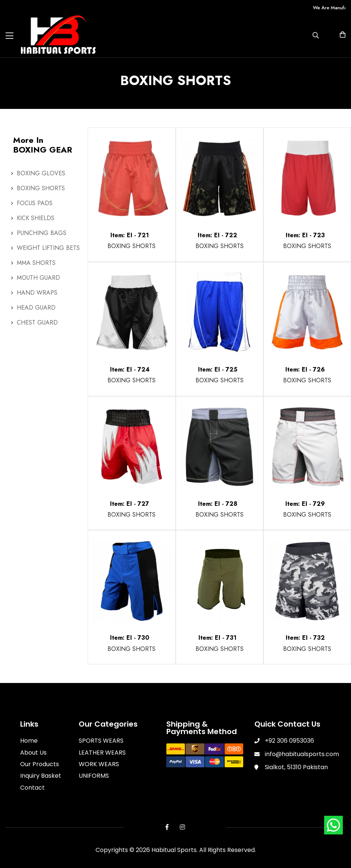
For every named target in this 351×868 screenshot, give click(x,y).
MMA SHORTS (36, 263)
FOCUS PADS (35, 203)
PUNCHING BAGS (42, 233)
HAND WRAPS (37, 293)
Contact (32, 788)
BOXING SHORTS (41, 188)
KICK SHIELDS (36, 218)
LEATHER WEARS (102, 753)
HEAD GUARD (36, 308)
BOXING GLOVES (41, 173)
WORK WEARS (99, 764)
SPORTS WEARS (101, 741)
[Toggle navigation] (10, 36)
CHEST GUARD (37, 322)
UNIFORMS (94, 776)
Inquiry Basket (41, 776)
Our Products (40, 764)
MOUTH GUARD (38, 278)
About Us (33, 753)
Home (29, 741)
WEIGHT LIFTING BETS (48, 248)
